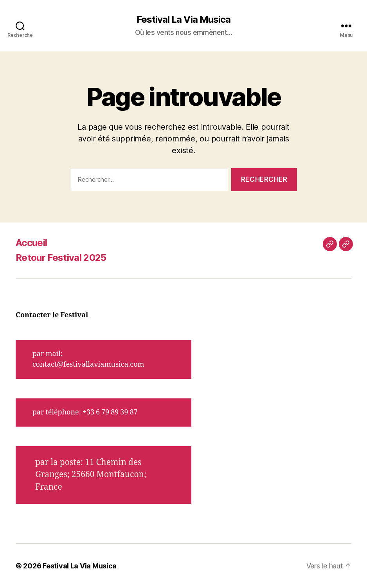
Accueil (31, 243)
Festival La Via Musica (183, 20)
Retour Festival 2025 (61, 258)
